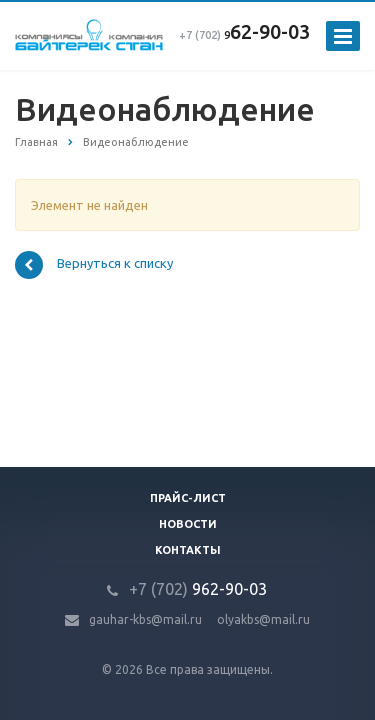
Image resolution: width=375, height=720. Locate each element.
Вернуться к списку (94, 265)
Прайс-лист (188, 498)
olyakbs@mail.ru (263, 619)
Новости (188, 524)
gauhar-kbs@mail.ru (145, 619)
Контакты (188, 550)
